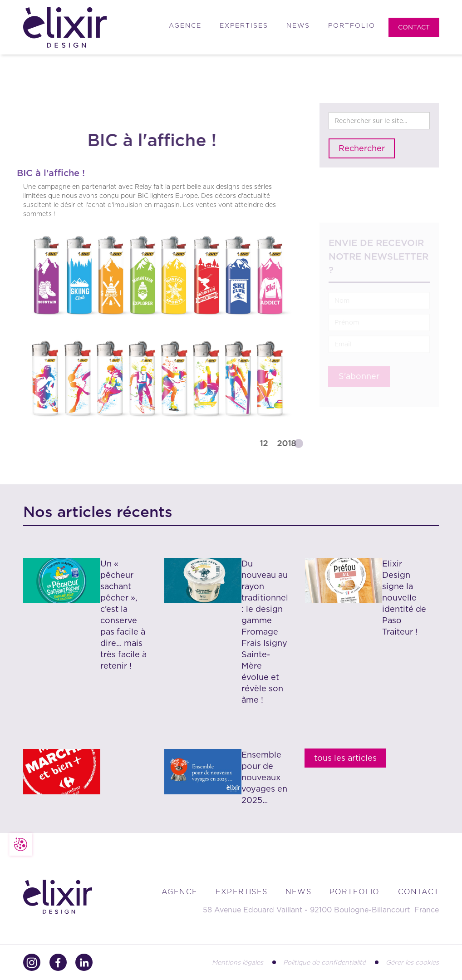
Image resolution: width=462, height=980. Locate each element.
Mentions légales (238, 962)
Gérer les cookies (412, 962)
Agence (185, 25)
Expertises (244, 25)
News (298, 25)
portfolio (355, 892)
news (298, 892)
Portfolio (352, 25)
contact (418, 892)
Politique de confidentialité (324, 962)
